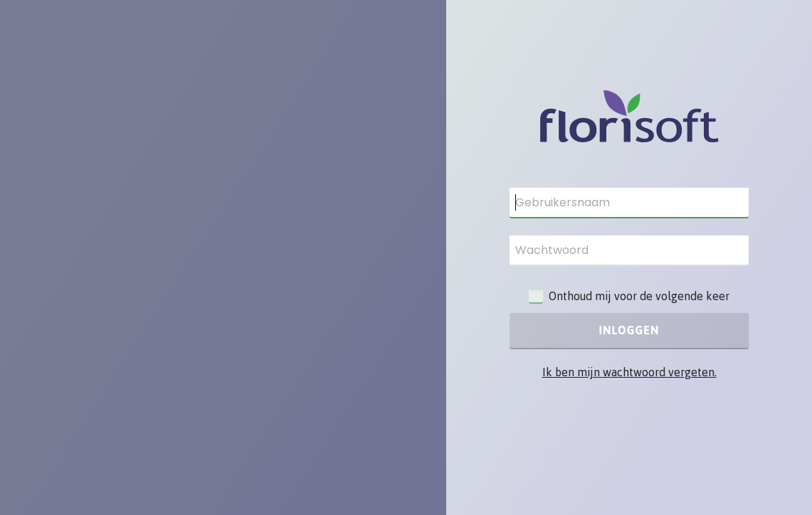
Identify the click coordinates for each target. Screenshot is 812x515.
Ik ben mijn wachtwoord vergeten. (629, 372)
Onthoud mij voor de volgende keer (639, 296)
